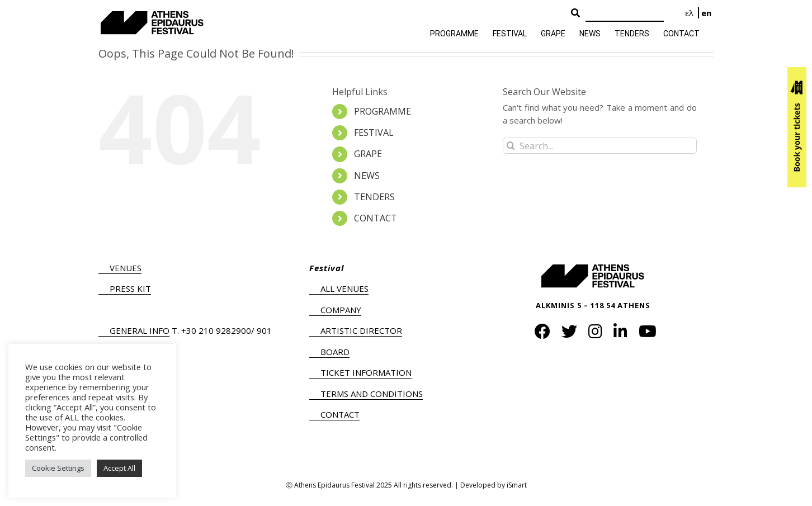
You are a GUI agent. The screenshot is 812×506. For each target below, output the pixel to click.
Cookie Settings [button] (58, 468)
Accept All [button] (119, 468)
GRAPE (368, 154)
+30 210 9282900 (216, 330)
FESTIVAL (374, 133)
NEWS (367, 176)
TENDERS (374, 197)
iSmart (517, 485)
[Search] (625, 14)
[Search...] (600, 146)
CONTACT (376, 218)
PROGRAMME (383, 111)
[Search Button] (575, 13)
